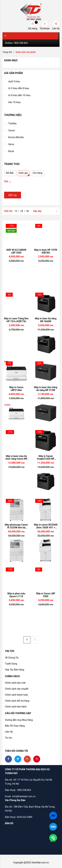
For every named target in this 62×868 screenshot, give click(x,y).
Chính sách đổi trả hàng (17, 701)
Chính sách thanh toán (16, 695)
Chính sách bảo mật (15, 683)
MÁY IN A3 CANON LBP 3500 (16, 251)
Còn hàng (37, 173)
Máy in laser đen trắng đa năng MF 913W (46, 389)
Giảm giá (23, 173)
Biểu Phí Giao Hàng (15, 726)
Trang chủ (7, 52)
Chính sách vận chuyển (17, 689)
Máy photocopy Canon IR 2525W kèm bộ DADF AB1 (16, 526)
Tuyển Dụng (11, 664)
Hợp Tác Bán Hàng (15, 670)
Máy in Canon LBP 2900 (46, 595)
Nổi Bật (10, 173)
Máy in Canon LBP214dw (16, 389)
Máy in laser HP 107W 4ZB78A (46, 251)
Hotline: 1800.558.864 (16, 43)
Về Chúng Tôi (12, 658)
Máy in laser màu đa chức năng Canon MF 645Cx (16, 458)
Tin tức (9, 738)
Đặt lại (13, 195)
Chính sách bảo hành (16, 707)
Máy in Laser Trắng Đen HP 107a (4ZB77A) (16, 320)
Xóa (6, 181)
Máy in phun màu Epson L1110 (16, 595)
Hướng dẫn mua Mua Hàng (19, 720)
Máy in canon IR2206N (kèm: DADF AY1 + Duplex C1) (46, 526)
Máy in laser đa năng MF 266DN (46, 320)
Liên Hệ (9, 732)
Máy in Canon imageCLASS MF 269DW (46, 458)
